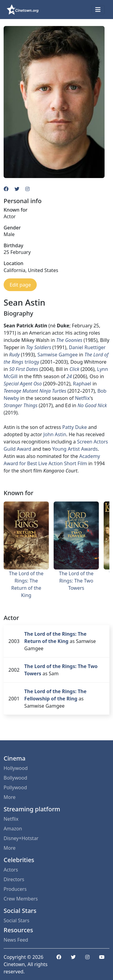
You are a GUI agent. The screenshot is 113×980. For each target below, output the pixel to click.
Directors (14, 879)
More (10, 797)
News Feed (16, 940)
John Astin (55, 434)
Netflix (82, 398)
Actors (11, 870)
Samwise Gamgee (58, 355)
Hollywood (16, 768)
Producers (15, 889)
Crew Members (21, 899)
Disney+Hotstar (21, 838)
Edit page (20, 285)
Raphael (82, 384)
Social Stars (16, 920)
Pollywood (15, 787)
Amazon (13, 829)
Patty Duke (75, 427)
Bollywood (15, 778)
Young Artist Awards (75, 449)
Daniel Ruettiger (87, 347)
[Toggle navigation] (98, 10)
